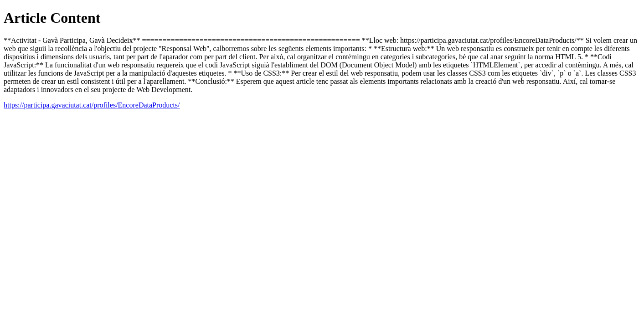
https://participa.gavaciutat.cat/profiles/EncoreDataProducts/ (92, 105)
